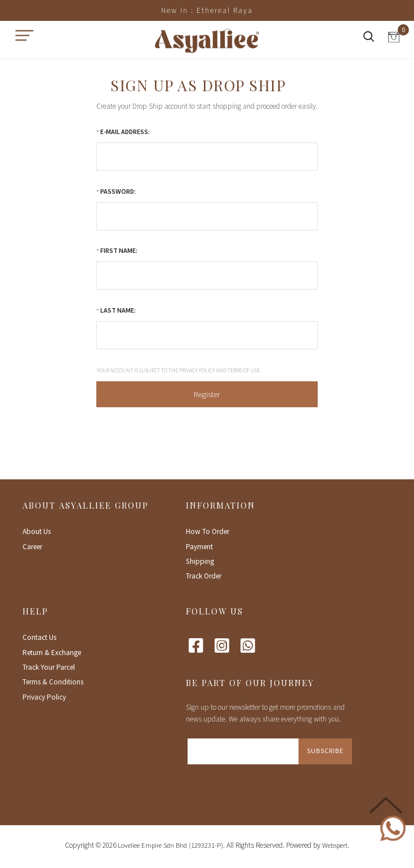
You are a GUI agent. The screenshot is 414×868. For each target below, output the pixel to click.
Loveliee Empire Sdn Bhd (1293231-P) (170, 845)
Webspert (335, 845)
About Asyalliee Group (86, 505)
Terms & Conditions (53, 682)
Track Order (204, 576)
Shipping (200, 561)
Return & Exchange (52, 653)
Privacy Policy (44, 697)
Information (221, 505)
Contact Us (39, 637)
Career (32, 547)
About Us (37, 531)
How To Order (208, 531)
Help (35, 611)
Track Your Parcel (49, 667)
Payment (199, 547)
